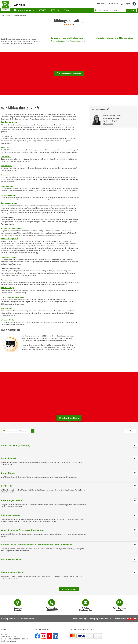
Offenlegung (93, 619)
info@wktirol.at (11, 641)
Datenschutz (104, 619)
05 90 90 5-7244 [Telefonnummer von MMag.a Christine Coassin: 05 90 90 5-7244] (113, 118)
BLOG (66, 10)
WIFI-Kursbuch (6, 16)
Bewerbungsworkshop (12, 501)
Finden (131, 10)
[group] (69, 24)
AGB (112, 619)
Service (42, 10)
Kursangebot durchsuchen (69, 73)
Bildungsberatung (9, 203)
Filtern (130, 431)
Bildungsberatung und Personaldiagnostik (68, 41)
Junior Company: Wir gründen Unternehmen (23, 530)
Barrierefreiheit (120, 619)
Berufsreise (7, 486)
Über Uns (55, 10)
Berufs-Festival (8, 458)
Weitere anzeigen (69, 589)
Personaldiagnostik (10, 238)
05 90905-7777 (11, 637)
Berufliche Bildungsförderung (16, 445)
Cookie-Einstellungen (80, 619)
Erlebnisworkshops (11, 515)
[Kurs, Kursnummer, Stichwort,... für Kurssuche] (18, 431)
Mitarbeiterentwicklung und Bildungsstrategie (114, 38)
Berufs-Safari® (8, 473)
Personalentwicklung (11, 559)
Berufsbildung (7, 287)
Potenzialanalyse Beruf (12, 572)
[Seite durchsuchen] (115, 10)
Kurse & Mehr (23, 10)
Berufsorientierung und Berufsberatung (67, 38)
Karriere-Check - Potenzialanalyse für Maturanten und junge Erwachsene (36, 545)
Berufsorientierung (9, 122)
